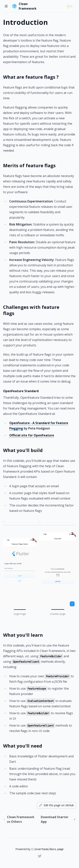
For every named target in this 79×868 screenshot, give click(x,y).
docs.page (57, 849)
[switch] (70, 6)
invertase (41, 849)
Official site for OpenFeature (32, 435)
